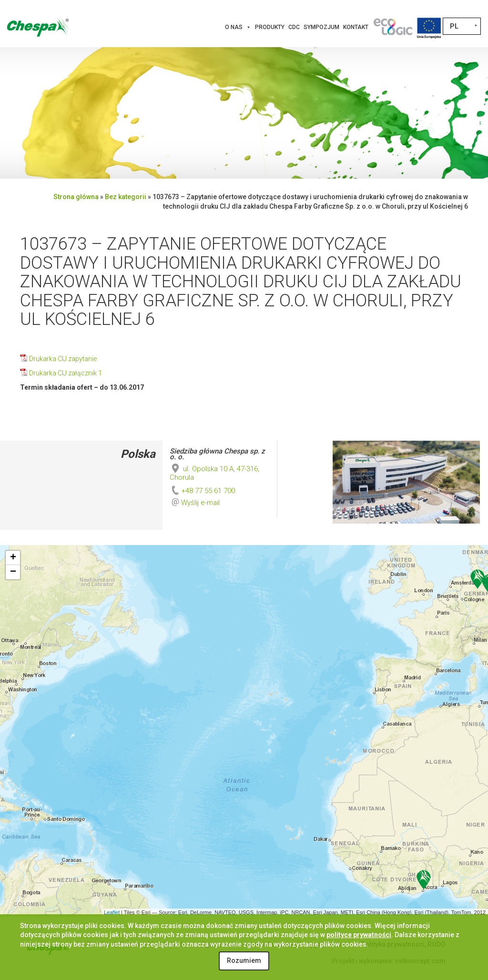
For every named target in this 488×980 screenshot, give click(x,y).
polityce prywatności (359, 935)
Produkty (270, 27)
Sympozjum (321, 27)
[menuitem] (462, 26)
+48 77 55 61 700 (202, 491)
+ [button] (13, 558)
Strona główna (76, 197)
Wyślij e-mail (200, 503)
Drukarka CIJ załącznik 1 (66, 373)
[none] (462, 26)
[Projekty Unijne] (429, 27)
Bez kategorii (126, 197)
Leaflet (112, 912)
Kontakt (356, 27)
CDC (294, 27)
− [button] (13, 572)
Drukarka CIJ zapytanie (63, 359)
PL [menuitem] (454, 26)
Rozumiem (244, 960)
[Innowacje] (393, 27)
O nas (238, 27)
